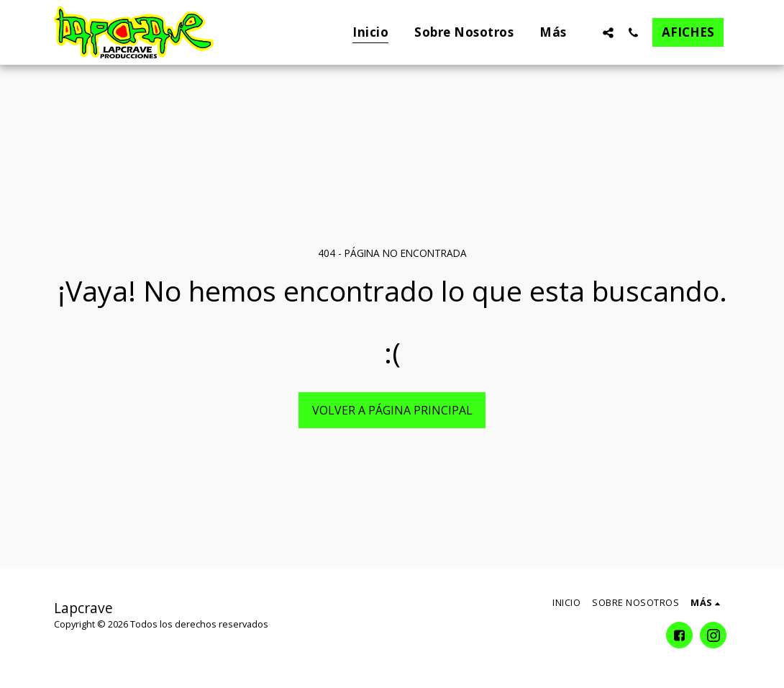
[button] (608, 32)
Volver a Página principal (392, 410)
